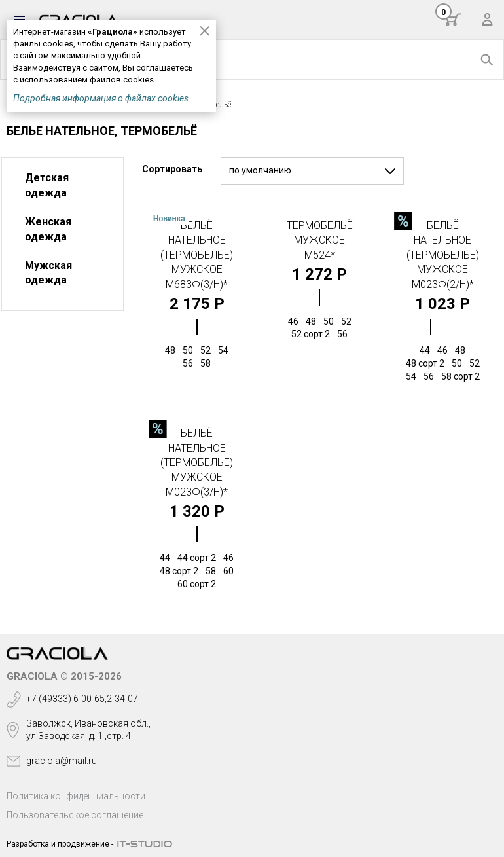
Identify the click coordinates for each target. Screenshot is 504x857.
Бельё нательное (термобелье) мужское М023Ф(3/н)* (197, 463)
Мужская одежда (48, 273)
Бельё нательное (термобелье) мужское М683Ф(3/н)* (197, 255)
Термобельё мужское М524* (320, 240)
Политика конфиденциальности (76, 796)
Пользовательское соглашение (75, 815)
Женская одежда (48, 229)
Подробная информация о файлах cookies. (102, 98)
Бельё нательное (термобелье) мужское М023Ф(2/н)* (443, 255)
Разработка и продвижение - (60, 844)
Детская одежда (47, 185)
